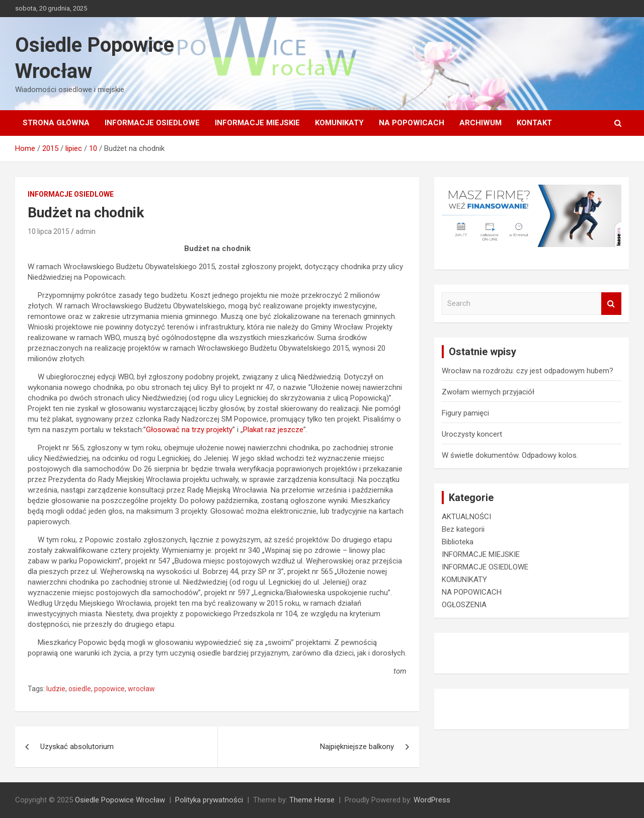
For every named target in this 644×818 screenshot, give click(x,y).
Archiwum (480, 123)
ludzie (56, 689)
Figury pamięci (465, 413)
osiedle (80, 689)
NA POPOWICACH (412, 123)
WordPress (432, 800)
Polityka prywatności (209, 800)
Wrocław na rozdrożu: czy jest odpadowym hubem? (528, 371)
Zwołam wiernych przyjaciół (488, 392)
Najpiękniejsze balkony (357, 747)
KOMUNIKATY (339, 123)
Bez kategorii (463, 529)
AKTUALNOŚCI (466, 517)
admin (86, 231)
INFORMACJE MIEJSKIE (257, 123)
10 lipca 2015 (49, 231)
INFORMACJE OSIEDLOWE (152, 123)
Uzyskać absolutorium (77, 747)
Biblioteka (458, 542)
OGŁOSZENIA (464, 605)
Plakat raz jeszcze (273, 430)
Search (611, 304)
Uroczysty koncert (472, 434)
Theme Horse (312, 800)
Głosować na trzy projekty (189, 430)
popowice (109, 689)
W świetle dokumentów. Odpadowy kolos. (510, 455)
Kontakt (534, 123)
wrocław (141, 689)
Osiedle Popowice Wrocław (120, 800)
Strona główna (56, 123)
